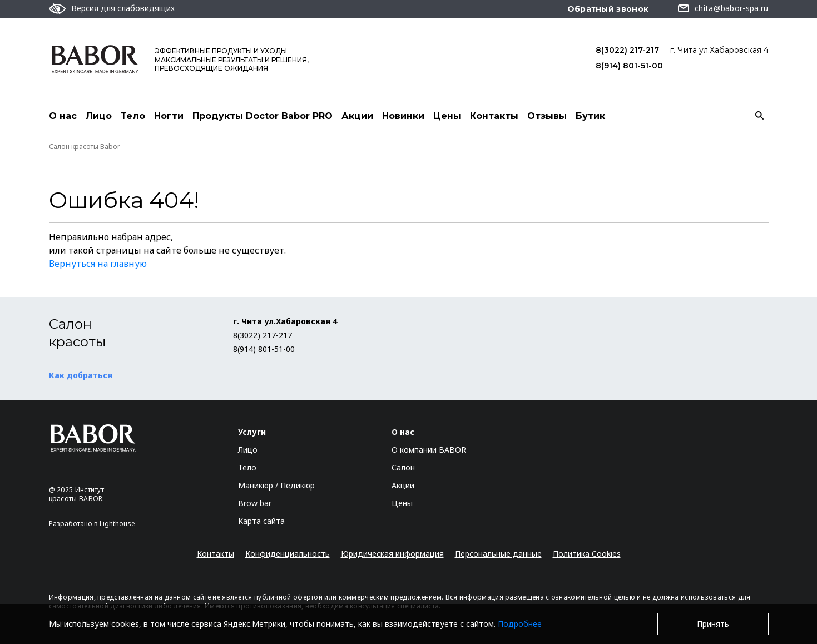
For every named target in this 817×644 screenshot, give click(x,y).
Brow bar (255, 503)
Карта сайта (261, 521)
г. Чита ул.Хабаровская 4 (719, 50)
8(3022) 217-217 (627, 50)
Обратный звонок (608, 9)
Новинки (403, 116)
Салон (403, 467)
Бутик (590, 116)
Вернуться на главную (98, 264)
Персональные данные (498, 554)
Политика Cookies (587, 554)
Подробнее (520, 624)
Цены (447, 116)
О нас (63, 116)
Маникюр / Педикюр (276, 485)
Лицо (99, 116)
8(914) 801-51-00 (629, 66)
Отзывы (547, 116)
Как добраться (81, 375)
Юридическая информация (392, 554)
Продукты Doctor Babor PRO (263, 116)
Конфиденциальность (288, 554)
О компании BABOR (429, 450)
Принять (713, 624)
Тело (133, 116)
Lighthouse (117, 524)
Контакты (494, 116)
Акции (357, 116)
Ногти (169, 116)
